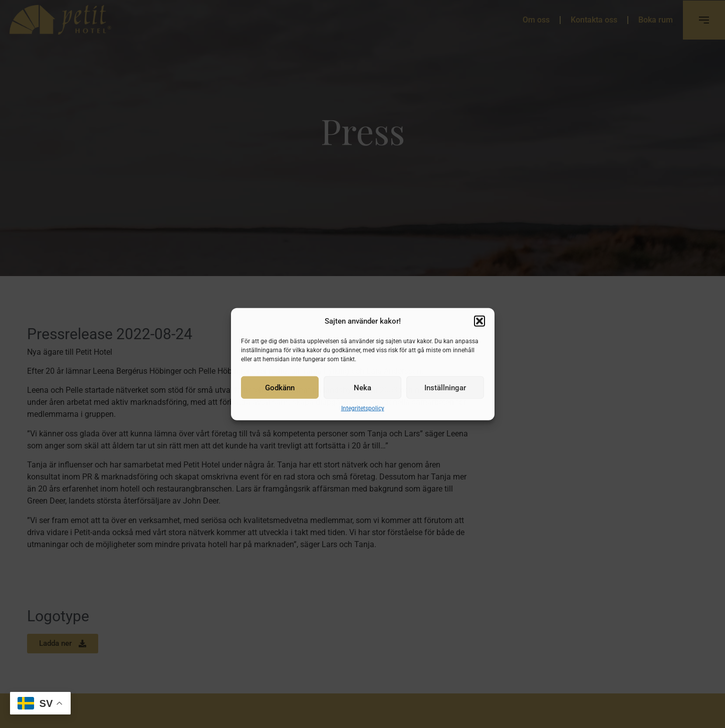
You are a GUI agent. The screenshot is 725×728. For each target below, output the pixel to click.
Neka (363, 387)
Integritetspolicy (363, 408)
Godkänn (280, 387)
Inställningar (445, 387)
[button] (479, 321)
